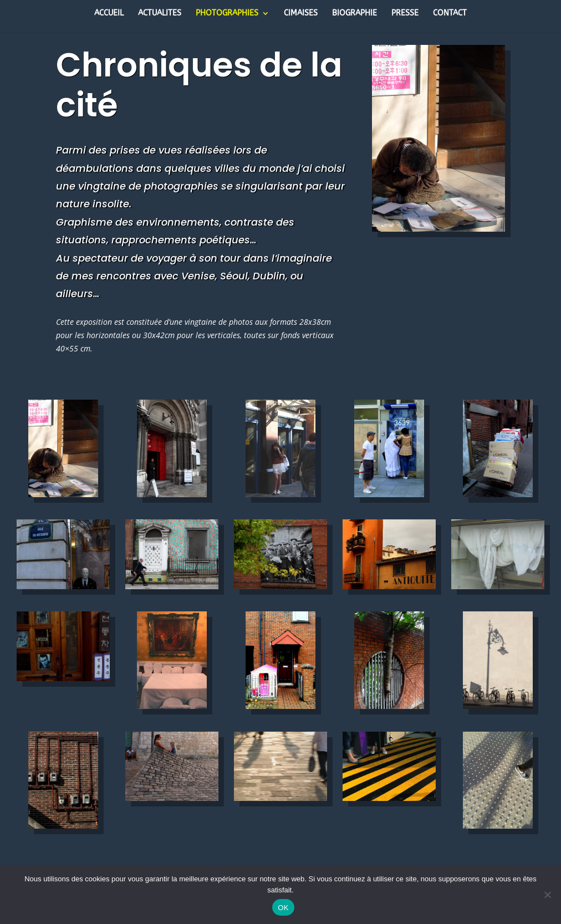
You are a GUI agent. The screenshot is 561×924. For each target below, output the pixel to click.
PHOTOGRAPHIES (227, 14)
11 (469, 196)
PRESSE (405, 14)
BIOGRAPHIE (355, 14)
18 (443, 209)
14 (497, 196)
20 (462, 209)
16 (424, 209)
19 (453, 209)
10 (459, 196)
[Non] (547, 895)
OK (283, 908)
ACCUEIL (109, 14)
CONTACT (450, 14)
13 (488, 196)
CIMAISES (301, 14)
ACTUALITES (160, 14)
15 (415, 209)
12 (478, 196)
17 (434, 209)
